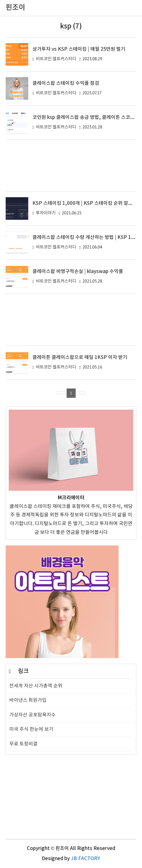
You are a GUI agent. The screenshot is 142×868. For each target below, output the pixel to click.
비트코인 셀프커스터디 (56, 59)
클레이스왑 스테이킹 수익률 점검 (66, 83)
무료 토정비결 (23, 744)
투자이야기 (46, 213)
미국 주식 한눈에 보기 (31, 729)
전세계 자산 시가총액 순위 (36, 686)
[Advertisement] (71, 166)
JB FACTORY (86, 859)
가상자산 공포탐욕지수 (32, 715)
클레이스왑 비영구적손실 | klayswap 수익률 (78, 272)
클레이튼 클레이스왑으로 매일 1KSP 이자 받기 (80, 358)
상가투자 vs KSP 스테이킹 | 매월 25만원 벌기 (79, 49)
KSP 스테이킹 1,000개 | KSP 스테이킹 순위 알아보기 (87, 203)
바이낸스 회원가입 (28, 700)
